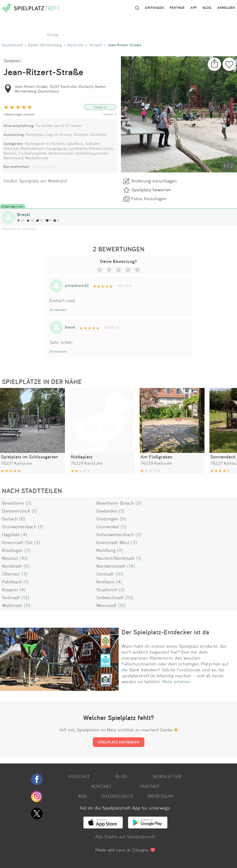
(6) (27, 566)
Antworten (58, 310)
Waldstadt (12, 605)
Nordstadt (12, 566)
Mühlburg (106, 550)
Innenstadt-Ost (17, 542)
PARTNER (177, 8)
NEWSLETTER (167, 776)
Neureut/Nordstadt (116, 558)
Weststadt (107, 605)
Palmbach (12, 582)
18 (30, 220)
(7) (27, 550)
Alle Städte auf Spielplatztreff (125, 837)
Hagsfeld (11, 534)
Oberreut (11, 574)
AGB (82, 796)
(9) (123, 519)
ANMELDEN (226, 8)
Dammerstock (16, 511)
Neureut (10, 558)
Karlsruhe (76, 45)
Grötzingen (107, 519)
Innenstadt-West (113, 542)
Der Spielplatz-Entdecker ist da (165, 632)
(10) (24, 558)
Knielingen (12, 550)
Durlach (96, 45)
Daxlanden (107, 511)
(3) (37, 542)
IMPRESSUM (160, 796)
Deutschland (12, 45)
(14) (131, 566)
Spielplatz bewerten (151, 190)
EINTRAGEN (155, 8)
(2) (28, 503)
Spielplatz (12, 61)
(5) (124, 527)
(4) (24, 534)
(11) (27, 605)
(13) (25, 597)
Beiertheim (13, 503)
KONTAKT (102, 786)
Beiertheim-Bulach (115, 503)
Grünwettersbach (19, 527)
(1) (34, 511)
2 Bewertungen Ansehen (19, 114)
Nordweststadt (111, 566)
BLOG (207, 8)
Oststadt (105, 574)
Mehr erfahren (177, 681)
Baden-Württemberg (45, 45)
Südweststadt (110, 597)
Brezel (24, 214)
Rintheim (105, 582)
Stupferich (107, 589)
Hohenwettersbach (115, 534)
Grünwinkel (108, 527)
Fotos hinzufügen (149, 198)
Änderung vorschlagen (154, 181)
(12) (122, 605)
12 (20, 220)
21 (40, 220)
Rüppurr (10, 589)
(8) (22, 519)
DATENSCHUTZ (117, 796)
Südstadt (11, 597)
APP (194, 8)
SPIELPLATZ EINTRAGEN (119, 742)
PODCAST (80, 776)
